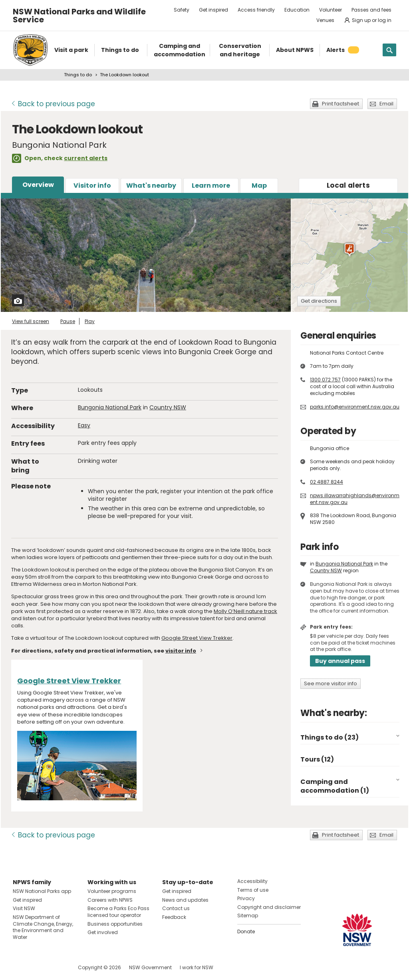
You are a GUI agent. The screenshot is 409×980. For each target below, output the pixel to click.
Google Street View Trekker (197, 638)
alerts (348, 185)
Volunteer (331, 10)
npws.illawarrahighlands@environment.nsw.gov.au (355, 499)
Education (297, 10)
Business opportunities (115, 924)
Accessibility (252, 881)
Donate (246, 931)
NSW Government (150, 967)
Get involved (103, 932)
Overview (38, 185)
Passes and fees (371, 10)
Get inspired (213, 10)
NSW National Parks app (42, 891)
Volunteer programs (112, 891)
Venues (325, 20)
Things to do (78, 75)
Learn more (211, 185)
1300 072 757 (325, 380)
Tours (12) (317, 759)
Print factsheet (341, 104)
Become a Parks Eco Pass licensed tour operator (118, 912)
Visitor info (92, 185)
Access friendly (256, 10)
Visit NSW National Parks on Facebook (20, 967)
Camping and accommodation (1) (335, 786)
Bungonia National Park (110, 407)
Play (90, 321)
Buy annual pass (340, 661)
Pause (68, 321)
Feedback (174, 917)
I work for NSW (197, 967)
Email (386, 104)
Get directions (319, 301)
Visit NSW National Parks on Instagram (37, 967)
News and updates (185, 900)
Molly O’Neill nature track (245, 611)
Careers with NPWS (110, 900)
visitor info (181, 651)
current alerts (86, 158)
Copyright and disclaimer (269, 907)
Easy (84, 425)
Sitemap (248, 916)
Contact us (176, 908)
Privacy (246, 898)
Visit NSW (24, 908)
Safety (182, 10)
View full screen (31, 321)
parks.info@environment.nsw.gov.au (355, 407)
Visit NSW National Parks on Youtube (55, 967)
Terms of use (253, 890)
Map (259, 185)
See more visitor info (331, 683)
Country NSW (168, 407)
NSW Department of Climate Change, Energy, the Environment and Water (43, 927)
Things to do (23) (330, 737)
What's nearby (151, 185)
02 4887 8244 (327, 482)
